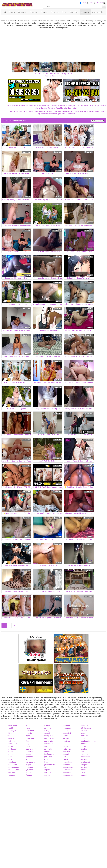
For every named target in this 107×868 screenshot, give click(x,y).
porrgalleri (67, 733)
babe (10, 757)
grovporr (30, 757)
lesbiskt (66, 738)
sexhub (47, 775)
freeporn (30, 775)
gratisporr (30, 738)
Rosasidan (51, 108)
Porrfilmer (96, 111)
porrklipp (30, 751)
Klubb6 (58, 108)
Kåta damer (71, 114)
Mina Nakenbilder (82, 106)
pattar (83, 772)
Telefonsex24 (62, 106)
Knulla (102, 111)
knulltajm (48, 759)
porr (64, 757)
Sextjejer (44, 108)
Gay (91, 3)
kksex (47, 762)
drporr (47, 767)
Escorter (49, 111)
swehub (84, 731)
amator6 (84, 725)
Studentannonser (40, 111)
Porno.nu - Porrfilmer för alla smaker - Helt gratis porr (54, 74)
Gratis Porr (70, 111)
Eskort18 (64, 108)
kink (82, 751)
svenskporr (12, 762)
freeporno (12, 775)
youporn (29, 770)
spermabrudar (13, 767)
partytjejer (12, 741)
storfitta (47, 725)
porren (29, 754)
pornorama (67, 772)
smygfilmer (49, 736)
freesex (66, 759)
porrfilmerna (12, 725)
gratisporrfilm (50, 765)
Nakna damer (51, 114)
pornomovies (68, 775)
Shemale (100, 3)
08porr (47, 770)
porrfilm (29, 733)
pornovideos (68, 767)
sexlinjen (84, 736)
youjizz (29, 772)
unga (28, 746)
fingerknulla (67, 746)
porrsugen (67, 728)
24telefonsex (86, 728)
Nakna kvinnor (28, 111)
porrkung (30, 767)
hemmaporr (86, 757)
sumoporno (12, 765)
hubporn (84, 754)
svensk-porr (31, 749)
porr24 (83, 746)
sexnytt (47, 731)
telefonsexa (49, 754)
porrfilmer (66, 741)
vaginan (29, 744)
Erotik (64, 111)
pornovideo (67, 770)
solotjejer (48, 728)
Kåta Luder (12, 111)
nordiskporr (12, 744)
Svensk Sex (87, 111)
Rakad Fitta (79, 111)
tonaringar (12, 731)
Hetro (84, 3)
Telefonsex (32, 106)
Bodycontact (72, 108)
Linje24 (8, 106)
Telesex (39, 106)
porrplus (48, 772)
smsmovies (49, 744)
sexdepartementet (88, 741)
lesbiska (84, 744)
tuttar (83, 733)
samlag (84, 749)
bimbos (11, 751)
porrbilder (48, 757)
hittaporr (84, 765)
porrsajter (66, 751)
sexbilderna (49, 738)
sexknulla (48, 749)
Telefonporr (71, 106)
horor (28, 728)
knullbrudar (12, 749)
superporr (85, 759)
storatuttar (85, 775)
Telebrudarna (23, 106)
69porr (29, 765)
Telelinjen (15, 106)
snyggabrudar (13, 770)
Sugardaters (41, 114)
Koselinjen (53, 106)
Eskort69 (19, 111)
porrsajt (66, 754)
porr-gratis (48, 741)
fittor (9, 736)
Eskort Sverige (94, 106)
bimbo (10, 754)
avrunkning (31, 762)
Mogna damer (61, 114)
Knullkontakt (57, 111)
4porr (28, 736)
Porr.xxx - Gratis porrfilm (53, 76)
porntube (66, 765)
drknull (10, 733)
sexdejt (84, 767)
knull (28, 725)
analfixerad (85, 762)
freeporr (47, 751)
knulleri (11, 746)
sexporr (47, 746)
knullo (10, 759)
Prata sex (46, 106)
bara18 (10, 728)
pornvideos (67, 762)
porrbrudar (67, 736)
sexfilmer (66, 725)
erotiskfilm (67, 749)
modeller (66, 731)
